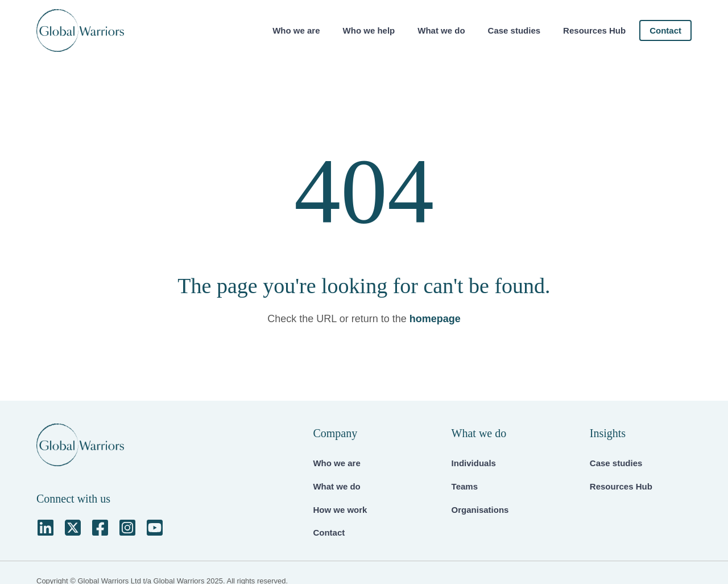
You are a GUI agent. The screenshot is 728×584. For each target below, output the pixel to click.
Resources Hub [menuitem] (621, 486)
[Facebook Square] (100, 528)
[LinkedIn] (45, 528)
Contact (665, 30)
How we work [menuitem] (340, 510)
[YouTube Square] (155, 528)
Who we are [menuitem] (336, 463)
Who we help (369, 30)
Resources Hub (594, 30)
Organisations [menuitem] (480, 510)
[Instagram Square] (127, 528)
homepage (435, 319)
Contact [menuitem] (329, 532)
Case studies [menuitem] (616, 463)
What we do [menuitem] (336, 486)
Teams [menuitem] (465, 486)
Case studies (514, 30)
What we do (441, 30)
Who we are (296, 30)
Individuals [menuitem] (474, 463)
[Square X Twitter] (73, 528)
